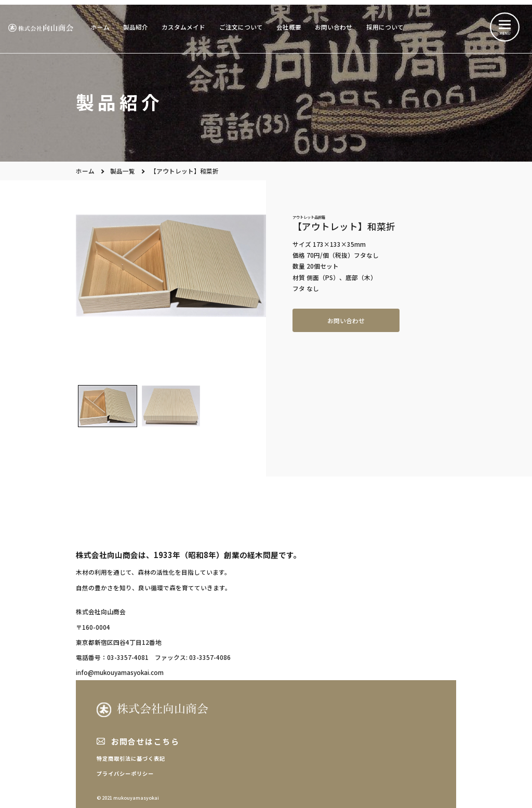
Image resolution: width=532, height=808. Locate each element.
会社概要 (289, 27)
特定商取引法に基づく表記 (131, 758)
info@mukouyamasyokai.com (120, 672)
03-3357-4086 (210, 657)
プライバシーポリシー (125, 773)
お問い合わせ (334, 27)
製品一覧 (123, 171)
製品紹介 (136, 27)
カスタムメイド (183, 27)
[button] (108, 406)
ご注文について (241, 27)
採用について (385, 27)
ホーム (100, 27)
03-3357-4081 (128, 657)
